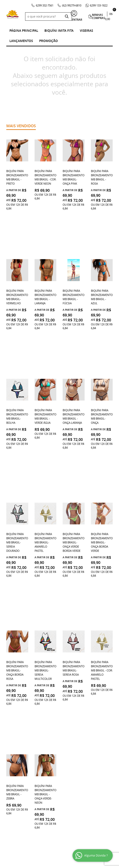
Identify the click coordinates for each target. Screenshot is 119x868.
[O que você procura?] (67, 16)
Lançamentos (21, 41)
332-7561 (45, 5)
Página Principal (24, 31)
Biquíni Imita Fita (59, 31)
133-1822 (99, 5)
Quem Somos (15, 772)
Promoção (49, 41)
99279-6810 (72, 5)
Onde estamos (16, 734)
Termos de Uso (17, 738)
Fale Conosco (16, 759)
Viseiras (86, 31)
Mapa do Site (15, 776)
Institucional (16, 728)
